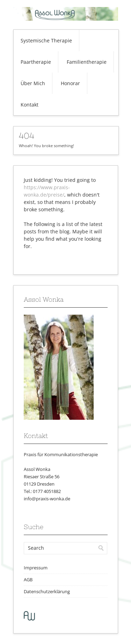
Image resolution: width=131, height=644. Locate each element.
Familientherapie (87, 62)
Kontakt (30, 105)
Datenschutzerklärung (47, 591)
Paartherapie (36, 62)
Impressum (36, 568)
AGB (28, 580)
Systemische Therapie (46, 40)
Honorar (70, 83)
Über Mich (33, 83)
